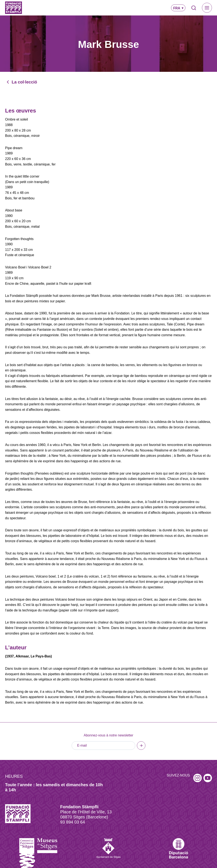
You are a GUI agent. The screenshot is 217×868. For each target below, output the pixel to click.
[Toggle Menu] (207, 8)
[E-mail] (103, 746)
